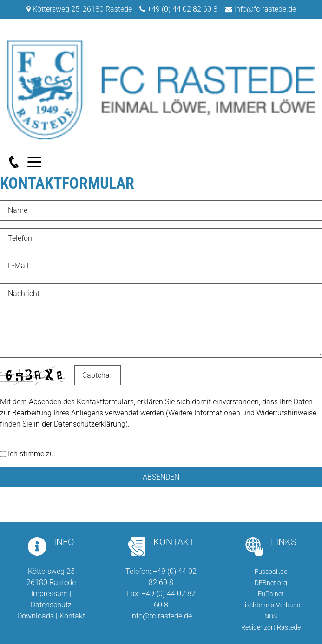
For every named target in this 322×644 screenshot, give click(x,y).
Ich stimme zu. (32, 454)
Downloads (36, 616)
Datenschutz (51, 605)
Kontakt (72, 616)
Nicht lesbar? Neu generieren (133, 375)
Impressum (49, 594)
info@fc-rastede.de (265, 9)
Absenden (161, 477)
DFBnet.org (271, 583)
